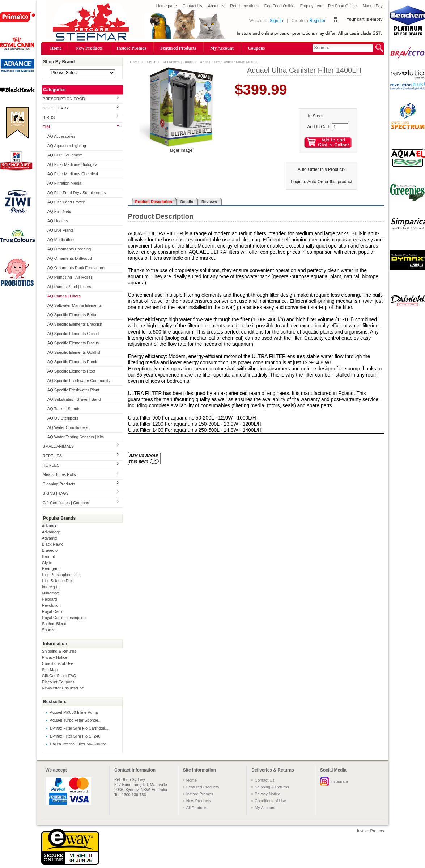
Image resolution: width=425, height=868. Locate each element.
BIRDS (49, 117)
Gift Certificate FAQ (59, 676)
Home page (167, 6)
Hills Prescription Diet (61, 575)
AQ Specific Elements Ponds (73, 362)
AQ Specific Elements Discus (73, 343)
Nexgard (50, 599)
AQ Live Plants (61, 230)
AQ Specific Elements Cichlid (73, 334)
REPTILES (52, 456)
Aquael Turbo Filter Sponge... (76, 720)
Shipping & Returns (59, 651)
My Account (222, 48)
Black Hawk (52, 544)
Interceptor (52, 587)
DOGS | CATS (55, 108)
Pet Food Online (343, 6)
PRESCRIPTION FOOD (64, 99)
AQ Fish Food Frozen (66, 202)
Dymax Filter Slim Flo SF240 (75, 736)
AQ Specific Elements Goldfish (75, 352)
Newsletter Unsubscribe (63, 688)
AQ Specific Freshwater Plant (73, 390)
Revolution (51, 605)
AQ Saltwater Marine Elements (75, 305)
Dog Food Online (279, 6)
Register (317, 21)
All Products (197, 808)
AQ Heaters (58, 221)
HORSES (51, 465)
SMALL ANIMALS (58, 446)
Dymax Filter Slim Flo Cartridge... (79, 728)
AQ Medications (61, 240)
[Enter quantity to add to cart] (340, 127)
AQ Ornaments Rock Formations (76, 268)
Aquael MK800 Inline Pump (74, 712)
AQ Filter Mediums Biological (73, 164)
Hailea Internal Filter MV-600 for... (80, 744)
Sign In (276, 21)
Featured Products (178, 48)
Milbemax (50, 593)
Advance (50, 526)
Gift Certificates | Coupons (66, 503)
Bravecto (50, 550)
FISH (47, 127)
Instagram (339, 781)
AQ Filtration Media (64, 183)
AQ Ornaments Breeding (69, 249)
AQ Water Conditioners (68, 427)
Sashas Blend (54, 624)
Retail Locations (244, 6)
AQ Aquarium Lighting (67, 146)
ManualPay (372, 6)
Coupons (256, 48)
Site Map (50, 670)
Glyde (47, 563)
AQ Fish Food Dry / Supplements (76, 193)
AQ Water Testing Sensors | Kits (76, 437)
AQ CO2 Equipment (65, 155)
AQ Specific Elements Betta (72, 315)
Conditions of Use (58, 663)
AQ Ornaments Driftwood (70, 258)
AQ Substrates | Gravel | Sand (74, 399)
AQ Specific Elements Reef (71, 371)
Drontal (48, 557)
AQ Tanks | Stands (64, 409)
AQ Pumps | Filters (64, 296)
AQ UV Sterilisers (63, 418)
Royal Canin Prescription (64, 618)
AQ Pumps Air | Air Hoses (70, 277)
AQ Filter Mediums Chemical (73, 174)
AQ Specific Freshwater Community (79, 381)
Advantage (52, 532)
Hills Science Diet (58, 581)
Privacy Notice (55, 657)
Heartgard (51, 568)
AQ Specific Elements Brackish (75, 324)
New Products (89, 48)
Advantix (50, 538)
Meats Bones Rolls (59, 474)
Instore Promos (132, 48)
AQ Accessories (61, 136)
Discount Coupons (58, 682)
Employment (311, 6)
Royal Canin (53, 611)
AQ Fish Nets (59, 211)
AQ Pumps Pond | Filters (69, 287)
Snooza (49, 630)
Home (56, 48)
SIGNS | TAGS (56, 493)
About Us (216, 6)
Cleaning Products (59, 484)
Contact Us (192, 6)
